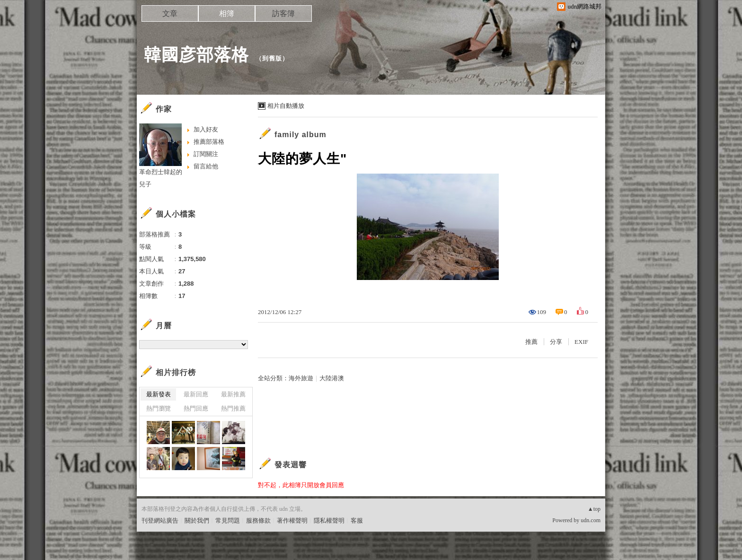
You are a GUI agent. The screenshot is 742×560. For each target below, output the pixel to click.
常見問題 (228, 521)
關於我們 (197, 521)
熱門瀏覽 (159, 408)
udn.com (591, 520)
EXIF (581, 342)
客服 (357, 521)
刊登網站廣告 (160, 521)
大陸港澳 (332, 378)
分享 (556, 342)
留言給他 (206, 166)
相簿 (227, 13)
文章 (170, 13)
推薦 (531, 342)
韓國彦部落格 (196, 55)
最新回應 (196, 394)
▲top (594, 509)
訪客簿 (283, 13)
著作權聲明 (292, 521)
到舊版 (272, 58)
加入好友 (206, 129)
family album (300, 135)
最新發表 (159, 394)
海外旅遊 (301, 378)
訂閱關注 (206, 154)
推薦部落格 (209, 142)
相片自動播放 (286, 106)
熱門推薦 (233, 408)
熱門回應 (196, 408)
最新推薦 (233, 394)
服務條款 (258, 521)
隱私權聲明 (329, 521)
